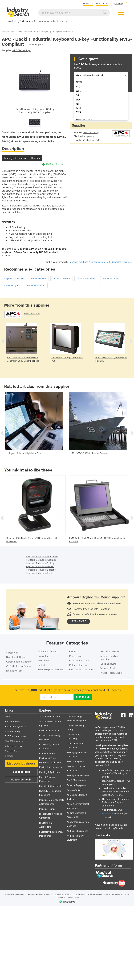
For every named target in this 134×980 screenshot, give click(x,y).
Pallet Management (76, 762)
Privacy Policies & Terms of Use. (65, 894)
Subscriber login (21, 780)
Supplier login (21, 772)
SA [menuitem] (78, 95)
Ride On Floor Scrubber (82, 670)
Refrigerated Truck (79, 665)
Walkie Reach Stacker (112, 673)
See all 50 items (32, 314)
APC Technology (22, 50)
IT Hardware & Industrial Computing (34, 32)
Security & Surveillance (78, 775)
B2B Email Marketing (15, 736)
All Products (8, 32)
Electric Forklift (14, 671)
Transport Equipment (77, 785)
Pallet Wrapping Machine (51, 670)
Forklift (41, 665)
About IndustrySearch (15, 727)
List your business (21, 763)
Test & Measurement (77, 780)
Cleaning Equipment (49, 731)
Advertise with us (13, 746)
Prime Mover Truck (79, 661)
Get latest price (35, 44)
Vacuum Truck (108, 668)
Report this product (122, 262)
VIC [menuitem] (78, 87)
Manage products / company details (89, 262)
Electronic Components (50, 767)
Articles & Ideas (13, 722)
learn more (78, 621)
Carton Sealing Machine (19, 662)
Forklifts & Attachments (51, 786)
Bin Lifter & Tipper (16, 657)
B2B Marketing (12, 731)
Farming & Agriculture (50, 772)
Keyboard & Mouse (64, 32)
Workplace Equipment (77, 831)
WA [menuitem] (78, 100)
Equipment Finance (48, 652)
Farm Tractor (44, 661)
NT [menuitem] (78, 104)
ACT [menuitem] (79, 108)
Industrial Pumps (47, 809)
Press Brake (76, 656)
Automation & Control (50, 717)
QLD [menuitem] (79, 91)
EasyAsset (107, 814)
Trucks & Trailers (74, 790)
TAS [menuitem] (78, 112)
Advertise (119, 4)
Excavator (43, 656)
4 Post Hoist (13, 653)
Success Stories (13, 751)
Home (8, 717)
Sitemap (9, 756)
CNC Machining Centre (19, 666)
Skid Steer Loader (110, 652)
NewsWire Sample (14, 741)
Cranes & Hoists (47, 753)
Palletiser (74, 652)
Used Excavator (109, 664)
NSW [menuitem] (79, 82)
